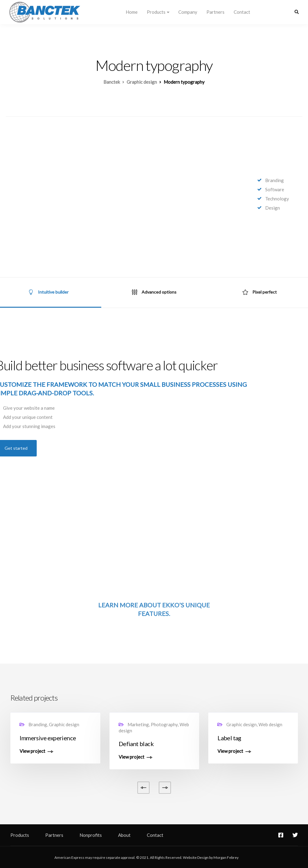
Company (188, 12)
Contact (242, 12)
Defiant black (136, 744)
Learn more (118, 605)
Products (156, 12)
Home (132, 12)
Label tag (229, 738)
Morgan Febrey (226, 857)
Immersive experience (48, 738)
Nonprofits (91, 835)
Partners (215, 12)
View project (32, 751)
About (124, 835)
